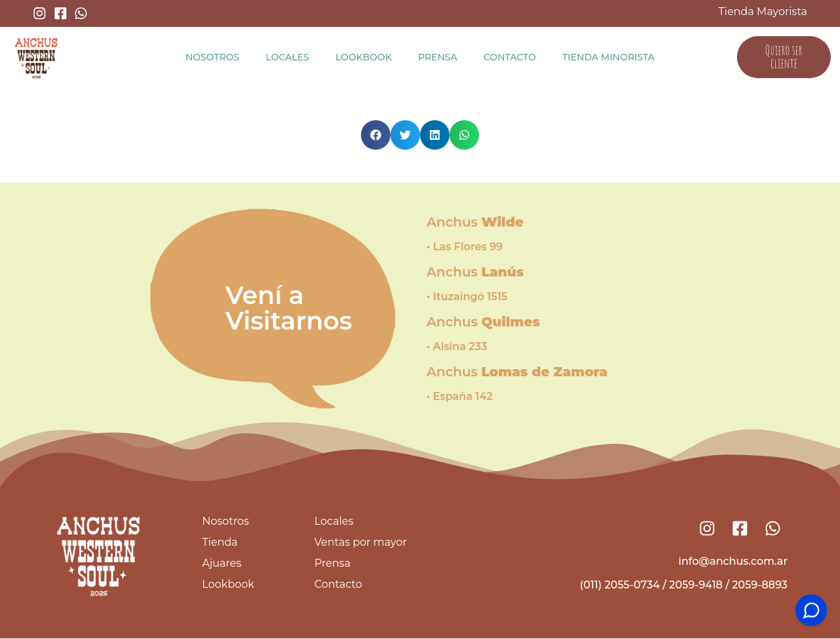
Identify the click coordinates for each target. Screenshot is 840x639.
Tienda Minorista (609, 57)
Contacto (510, 57)
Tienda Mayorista (763, 11)
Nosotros (212, 57)
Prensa (438, 57)
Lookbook (364, 57)
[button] (376, 135)
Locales (287, 57)
